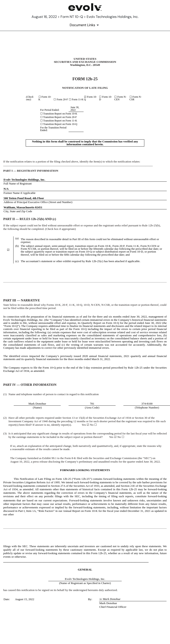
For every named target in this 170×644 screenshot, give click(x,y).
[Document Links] (85, 25)
